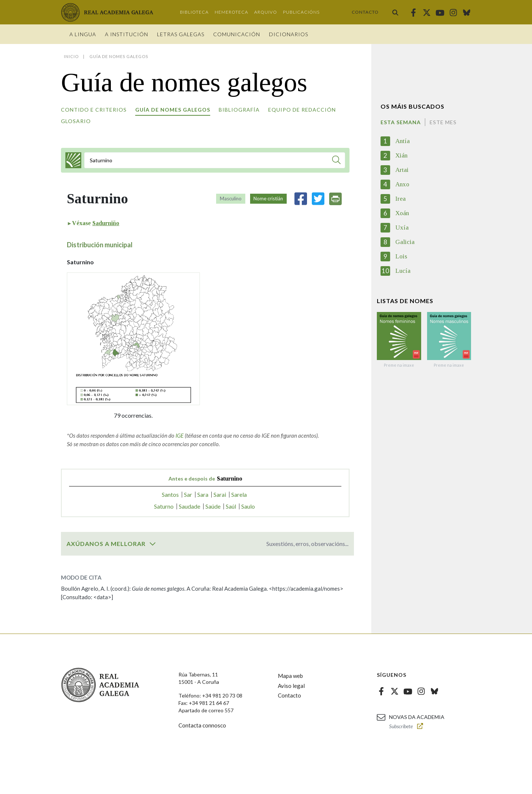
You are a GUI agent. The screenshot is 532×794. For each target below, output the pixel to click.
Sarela (239, 494)
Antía (403, 141)
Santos (170, 494)
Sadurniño (106, 223)
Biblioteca (194, 12)
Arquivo (266, 12)
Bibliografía (239, 110)
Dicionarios (289, 34)
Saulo (248, 506)
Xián (401, 155)
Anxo (402, 184)
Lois (401, 256)
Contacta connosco (202, 725)
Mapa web (290, 676)
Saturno (164, 506)
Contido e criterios (94, 110)
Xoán (402, 213)
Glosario (76, 121)
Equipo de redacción (302, 110)
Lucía (403, 271)
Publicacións (301, 12)
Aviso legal (291, 686)
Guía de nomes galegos (173, 110)
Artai (402, 170)
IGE (180, 435)
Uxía (402, 228)
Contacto (365, 12)
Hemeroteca (231, 12)
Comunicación (237, 34)
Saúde (213, 506)
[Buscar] (336, 161)
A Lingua (83, 34)
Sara (203, 494)
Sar (188, 494)
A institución (127, 34)
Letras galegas (181, 34)
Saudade (190, 506)
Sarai (220, 494)
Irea (400, 199)
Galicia (405, 242)
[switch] (153, 544)
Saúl (231, 506)
